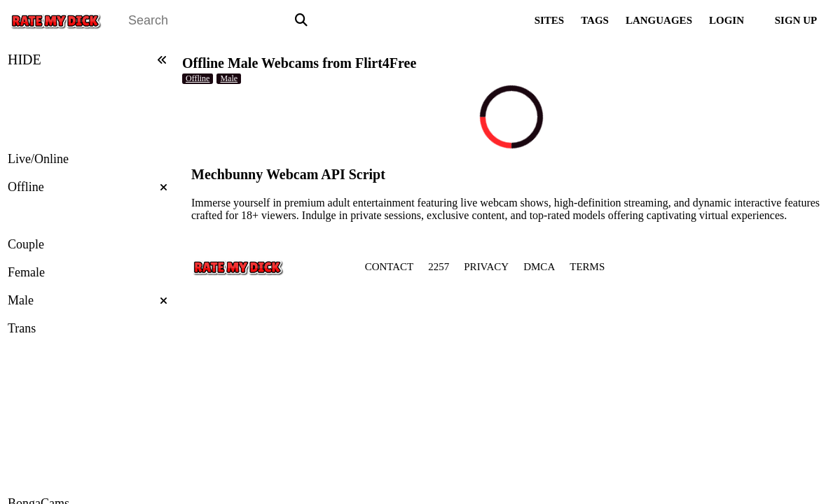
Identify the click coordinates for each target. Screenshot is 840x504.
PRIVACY (486, 267)
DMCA (539, 267)
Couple (26, 244)
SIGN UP (796, 20)
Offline (88, 187)
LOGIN (727, 20)
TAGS (595, 20)
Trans (22, 328)
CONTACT (390, 267)
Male (88, 300)
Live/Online (38, 159)
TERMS (587, 267)
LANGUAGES (659, 20)
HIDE (88, 59)
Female (26, 272)
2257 (439, 267)
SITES (550, 20)
